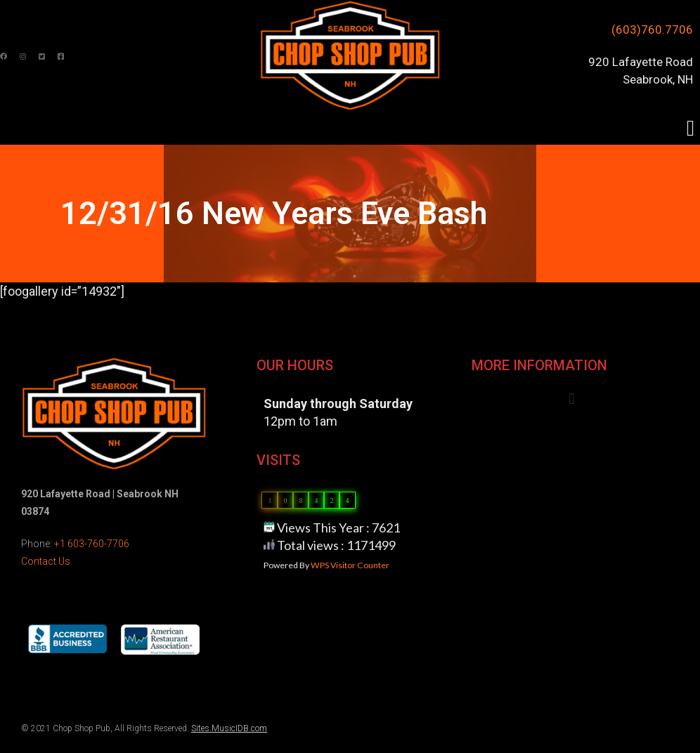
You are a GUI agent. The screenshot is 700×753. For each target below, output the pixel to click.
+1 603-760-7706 (92, 544)
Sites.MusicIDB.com (229, 728)
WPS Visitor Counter (350, 565)
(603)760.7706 (652, 30)
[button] (691, 128)
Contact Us (46, 561)
